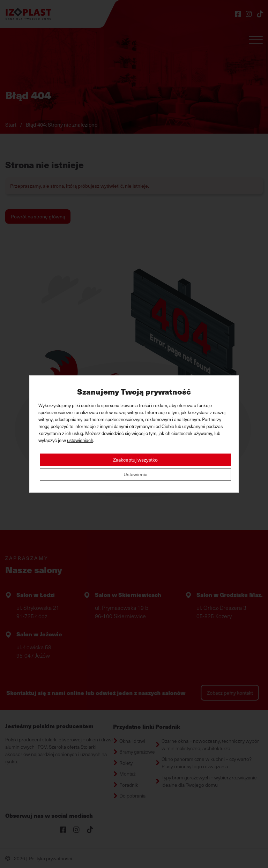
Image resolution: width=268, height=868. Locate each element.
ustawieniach (80, 440)
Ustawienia (135, 474)
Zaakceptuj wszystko (135, 460)
